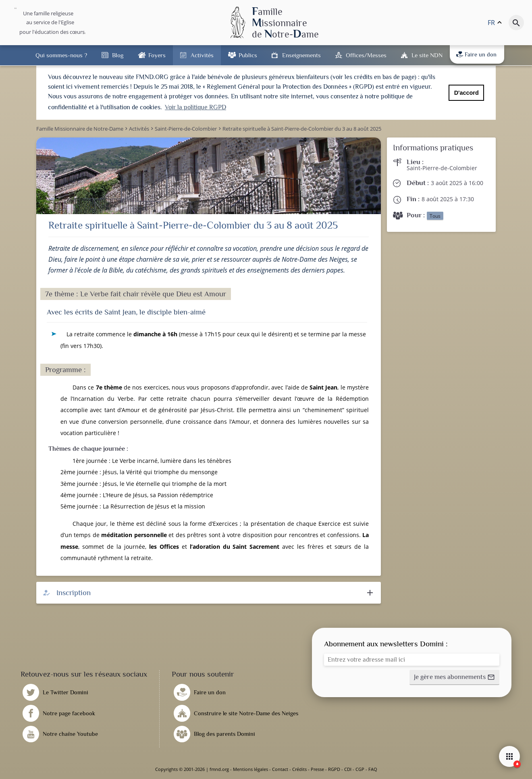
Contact (280, 769)
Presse (317, 769)
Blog (118, 55)
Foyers (157, 55)
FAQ (373, 769)
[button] (454, 677)
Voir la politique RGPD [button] (195, 107)
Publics (248, 55)
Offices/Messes (366, 55)
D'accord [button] (467, 93)
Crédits (299, 769)
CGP (360, 769)
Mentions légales (250, 769)
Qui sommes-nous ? (61, 55)
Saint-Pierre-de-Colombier (442, 168)
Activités (202, 55)
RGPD (334, 769)
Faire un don (476, 54)
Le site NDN (427, 55)
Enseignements (301, 55)
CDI (348, 769)
